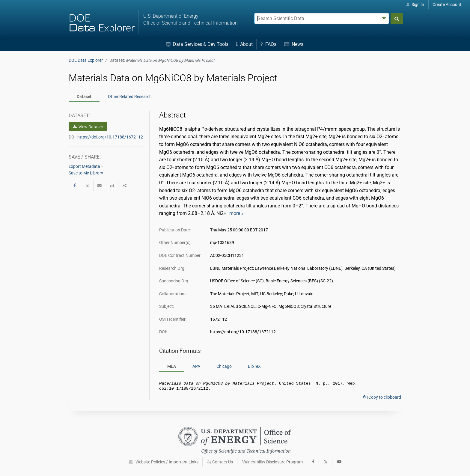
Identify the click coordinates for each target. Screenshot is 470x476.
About (244, 44)
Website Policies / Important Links (164, 462)
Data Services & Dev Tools (197, 44)
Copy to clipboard (382, 398)
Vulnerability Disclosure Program (272, 462)
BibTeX (254, 366)
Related (130, 97)
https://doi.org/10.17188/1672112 (110, 137)
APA (196, 366)
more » (236, 213)
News (294, 44)
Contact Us (220, 462)
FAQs (268, 44)
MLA (172, 366)
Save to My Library (86, 173)
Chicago (224, 366)
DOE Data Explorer (86, 60)
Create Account (447, 4)
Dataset (84, 97)
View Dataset (88, 127)
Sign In (415, 4)
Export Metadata (86, 166)
